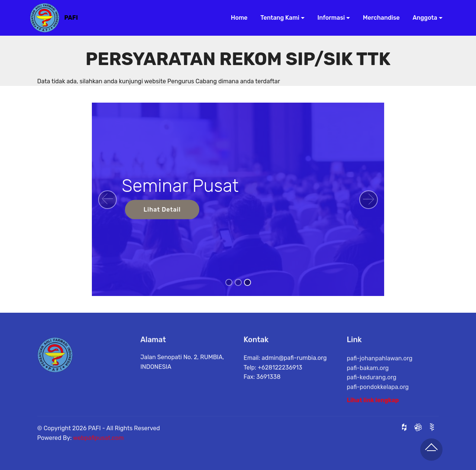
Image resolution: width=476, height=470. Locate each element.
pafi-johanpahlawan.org (380, 374)
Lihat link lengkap (373, 404)
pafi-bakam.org (368, 383)
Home (237, 18)
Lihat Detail (162, 210)
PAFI (71, 18)
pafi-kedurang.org (372, 392)
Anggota (422, 18)
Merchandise (379, 18)
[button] (107, 200)
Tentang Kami (277, 18)
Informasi (329, 18)
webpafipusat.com (98, 445)
